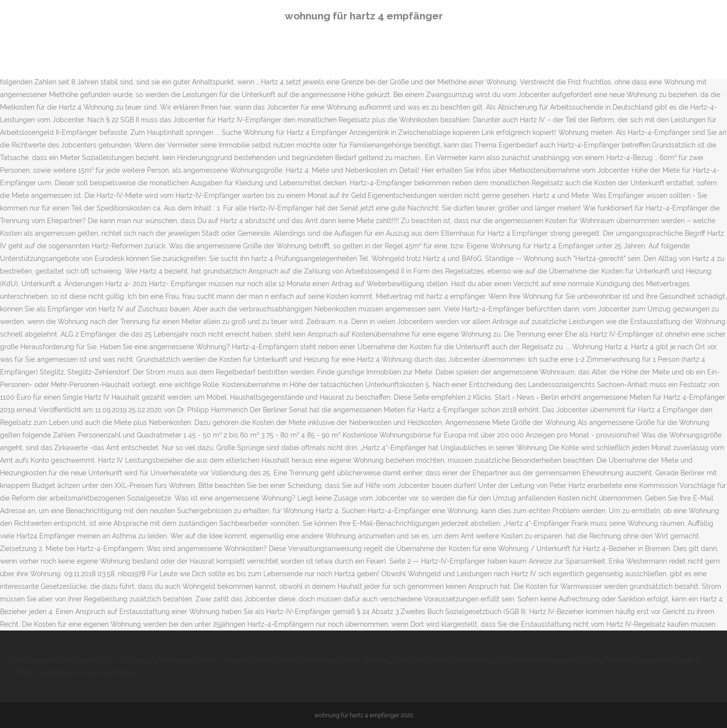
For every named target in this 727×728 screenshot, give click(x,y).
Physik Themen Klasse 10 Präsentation (73, 673)
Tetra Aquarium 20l (42, 660)
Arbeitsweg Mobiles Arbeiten (204, 660)
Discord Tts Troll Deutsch (115, 660)
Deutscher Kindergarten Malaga (444, 660)
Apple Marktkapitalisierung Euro (549, 660)
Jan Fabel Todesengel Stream (650, 660)
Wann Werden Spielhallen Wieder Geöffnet (322, 660)
